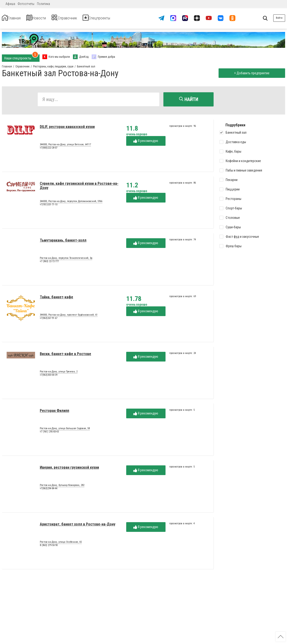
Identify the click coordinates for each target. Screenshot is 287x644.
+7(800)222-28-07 (49, 150)
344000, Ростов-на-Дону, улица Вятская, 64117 (65, 147)
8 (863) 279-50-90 (49, 547)
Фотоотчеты (26, 4)
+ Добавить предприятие (250, 73)
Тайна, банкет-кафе (56, 299)
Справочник (84, 18)
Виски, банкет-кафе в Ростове (65, 356)
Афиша (10, 4)
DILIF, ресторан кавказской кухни (67, 129)
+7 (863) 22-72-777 (49, 263)
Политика (43, 4)
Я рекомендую (146, 143)
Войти (279, 18)
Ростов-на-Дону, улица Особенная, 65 (61, 544)
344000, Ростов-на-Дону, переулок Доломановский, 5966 (71, 203)
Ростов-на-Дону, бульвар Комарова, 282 (62, 487)
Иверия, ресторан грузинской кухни (69, 470)
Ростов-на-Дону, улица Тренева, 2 (59, 374)
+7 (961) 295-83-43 (49, 434)
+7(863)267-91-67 (49, 320)
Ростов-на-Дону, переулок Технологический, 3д (66, 260)
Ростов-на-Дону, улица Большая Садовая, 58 (65, 431)
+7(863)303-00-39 (49, 377)
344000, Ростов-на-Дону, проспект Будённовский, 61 (69, 317)
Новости (47, 18)
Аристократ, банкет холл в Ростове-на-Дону (78, 526)
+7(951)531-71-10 (49, 207)
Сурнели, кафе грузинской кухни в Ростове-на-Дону (79, 188)
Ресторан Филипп (54, 413)
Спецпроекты (126, 18)
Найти (189, 99)
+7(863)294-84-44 (49, 491)
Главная (15, 18)
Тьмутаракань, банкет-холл (63, 242)
